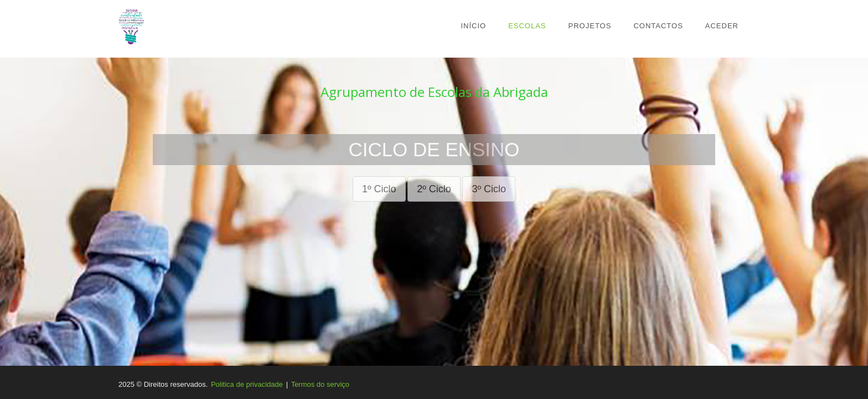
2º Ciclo (434, 189)
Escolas (527, 26)
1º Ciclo (379, 189)
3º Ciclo (489, 189)
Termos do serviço (320, 384)
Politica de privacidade (247, 384)
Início (473, 26)
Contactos (658, 26)
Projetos (590, 26)
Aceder (722, 26)
